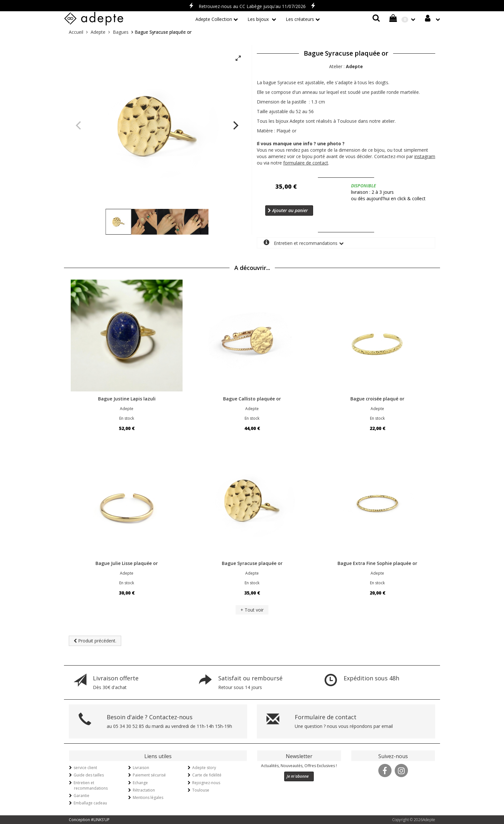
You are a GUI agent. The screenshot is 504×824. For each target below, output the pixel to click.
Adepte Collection (214, 19)
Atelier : (346, 66)
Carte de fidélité (207, 775)
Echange (140, 783)
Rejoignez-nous (206, 783)
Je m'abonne (298, 776)
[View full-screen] (238, 58)
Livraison (141, 768)
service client (85, 768)
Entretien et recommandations (301, 243)
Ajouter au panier (288, 210)
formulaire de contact (306, 163)
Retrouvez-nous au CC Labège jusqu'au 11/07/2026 (252, 6)
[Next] (235, 125)
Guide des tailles (89, 775)
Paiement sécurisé (149, 775)
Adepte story (204, 768)
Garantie (81, 796)
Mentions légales (148, 797)
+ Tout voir (252, 610)
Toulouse (201, 790)
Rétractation (144, 790)
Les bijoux (259, 19)
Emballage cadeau (90, 803)
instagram (425, 156)
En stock (127, 418)
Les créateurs (300, 19)
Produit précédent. (95, 641)
